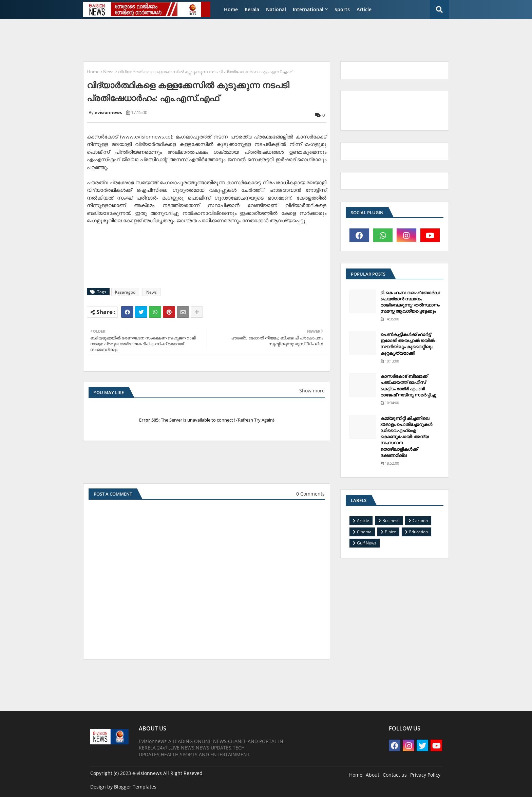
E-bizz (390, 532)
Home (231, 9)
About (373, 775)
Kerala (252, 9)
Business (391, 521)
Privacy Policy (425, 775)
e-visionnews (147, 773)
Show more (312, 391)
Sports (342, 9)
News (109, 72)
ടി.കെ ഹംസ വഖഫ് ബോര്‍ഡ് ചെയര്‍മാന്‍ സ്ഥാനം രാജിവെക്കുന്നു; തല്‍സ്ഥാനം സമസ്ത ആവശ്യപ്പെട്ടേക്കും (410, 302)
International (308, 9)
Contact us (395, 775)
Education (419, 532)
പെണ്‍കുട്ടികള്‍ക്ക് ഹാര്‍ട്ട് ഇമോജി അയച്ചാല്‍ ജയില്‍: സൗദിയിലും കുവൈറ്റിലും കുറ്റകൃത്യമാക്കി (408, 344)
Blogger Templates (135, 787)
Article (364, 9)
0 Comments (310, 494)
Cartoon (420, 521)
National (276, 9)
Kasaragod (125, 292)
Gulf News (367, 543)
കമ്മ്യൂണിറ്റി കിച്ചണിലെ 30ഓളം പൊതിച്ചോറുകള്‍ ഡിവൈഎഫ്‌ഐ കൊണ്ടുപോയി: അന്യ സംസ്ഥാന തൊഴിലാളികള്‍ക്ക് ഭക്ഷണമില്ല (406, 437)
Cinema (364, 532)
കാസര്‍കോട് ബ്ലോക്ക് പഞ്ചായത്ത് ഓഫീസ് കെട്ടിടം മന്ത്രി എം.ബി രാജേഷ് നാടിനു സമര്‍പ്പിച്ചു (408, 385)
